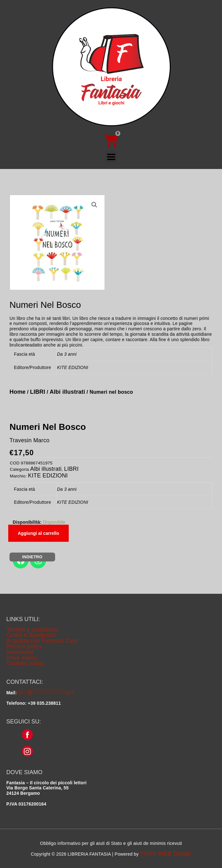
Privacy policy (24, 646)
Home (18, 392)
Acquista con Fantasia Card (42, 641)
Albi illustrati (67, 392)
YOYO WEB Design (166, 854)
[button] (94, 205)
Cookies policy (25, 663)
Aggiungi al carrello (38, 533)
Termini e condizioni (32, 630)
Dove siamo (22, 658)
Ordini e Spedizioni (31, 635)
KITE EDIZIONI (48, 476)
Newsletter (20, 652)
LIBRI (38, 392)
